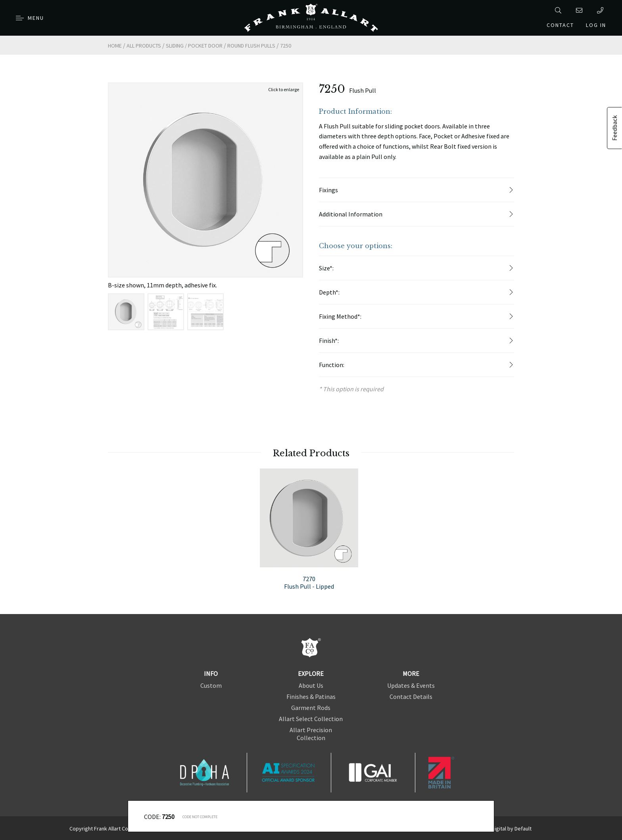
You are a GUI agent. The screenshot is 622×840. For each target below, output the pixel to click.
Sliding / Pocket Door (194, 46)
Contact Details (411, 696)
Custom (211, 685)
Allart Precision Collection (311, 734)
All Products (144, 46)
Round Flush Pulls (251, 46)
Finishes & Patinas (311, 696)
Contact (560, 25)
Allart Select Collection (311, 719)
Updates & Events (411, 685)
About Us (311, 685)
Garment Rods (311, 708)
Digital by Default (512, 829)
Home (115, 46)
